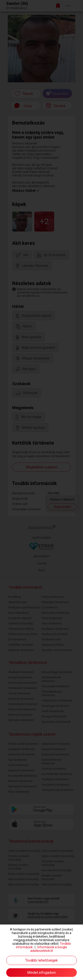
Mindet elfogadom (41, 973)
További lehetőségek (41, 960)
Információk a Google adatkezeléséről (49, 949)
